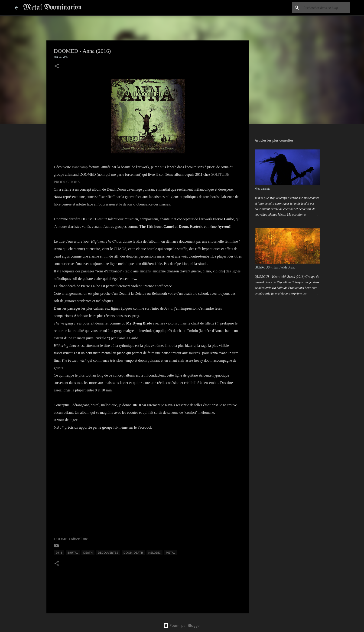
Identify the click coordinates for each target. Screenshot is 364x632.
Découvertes (108, 553)
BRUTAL (73, 553)
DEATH (88, 553)
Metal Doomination (52, 8)
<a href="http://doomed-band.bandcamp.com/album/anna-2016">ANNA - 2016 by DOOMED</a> (100, 482)
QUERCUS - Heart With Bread (275, 267)
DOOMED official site (71, 539)
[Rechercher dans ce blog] (326, 8)
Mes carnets (262, 189)
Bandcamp (80, 167)
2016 (59, 553)
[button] (57, 66)
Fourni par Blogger (182, 625)
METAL (171, 553)
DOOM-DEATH (133, 553)
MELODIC (154, 553)
